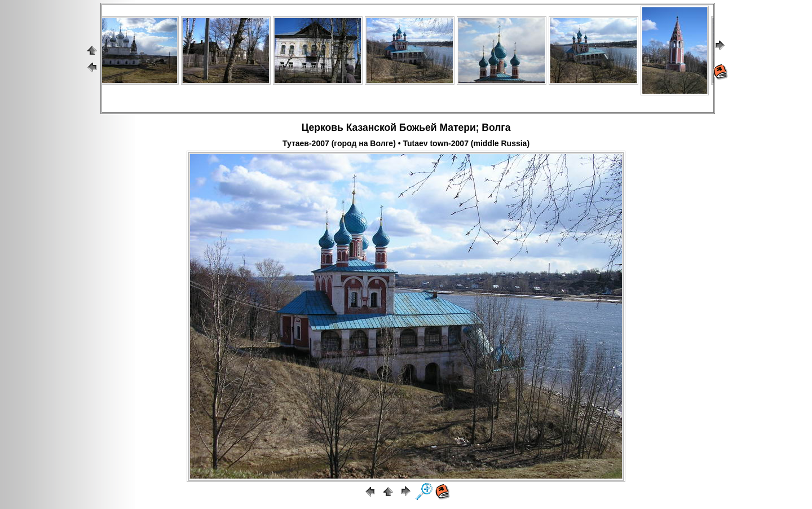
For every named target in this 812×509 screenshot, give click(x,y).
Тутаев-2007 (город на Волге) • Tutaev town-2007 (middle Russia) (406, 143)
